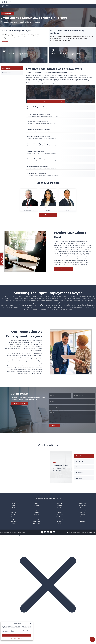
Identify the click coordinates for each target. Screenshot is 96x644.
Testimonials (62, 2)
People (51, 2)
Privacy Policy (20, 638)
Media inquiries (74, 2)
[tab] (12, 69)
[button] (31, 624)
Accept (17, 635)
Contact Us (81, 2)
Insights (56, 2)
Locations (68, 2)
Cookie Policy (13, 638)
